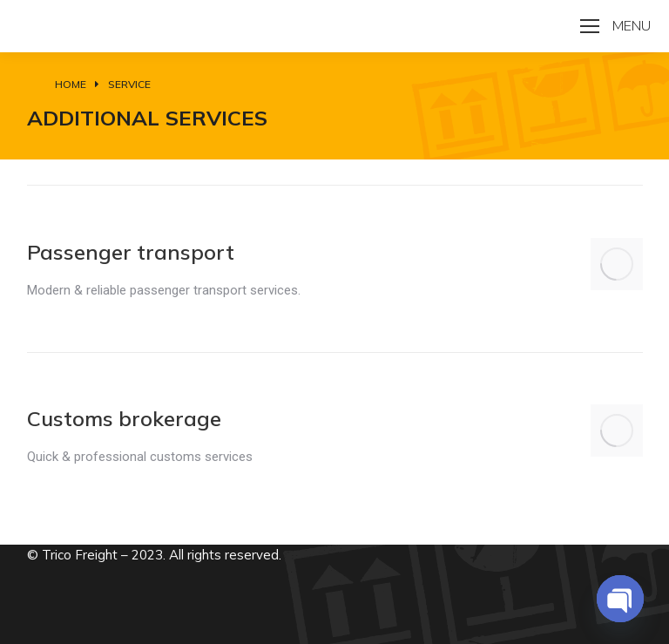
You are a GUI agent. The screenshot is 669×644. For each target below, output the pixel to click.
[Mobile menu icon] (615, 26)
